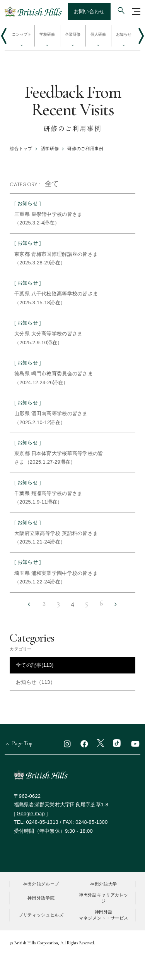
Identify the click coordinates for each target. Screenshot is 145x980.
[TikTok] (117, 743)
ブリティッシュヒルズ (41, 915)
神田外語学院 (41, 898)
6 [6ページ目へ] (101, 604)
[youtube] (135, 743)
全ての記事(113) (35, 665)
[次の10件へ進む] (116, 605)
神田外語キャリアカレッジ (104, 898)
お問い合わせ (89, 11)
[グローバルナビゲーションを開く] (136, 11)
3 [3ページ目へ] (58, 604)
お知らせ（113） (36, 682)
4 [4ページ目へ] (72, 604)
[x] (101, 743)
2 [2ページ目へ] (44, 604)
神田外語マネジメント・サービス (104, 915)
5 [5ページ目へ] (87, 604)
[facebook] (84, 743)
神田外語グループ (41, 884)
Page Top (22, 743)
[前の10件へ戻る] (29, 605)
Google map (31, 814)
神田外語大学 (104, 884)
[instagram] (67, 743)
